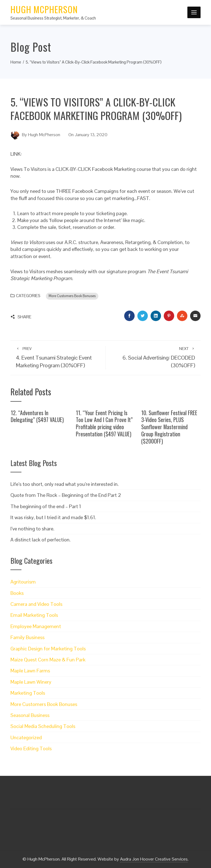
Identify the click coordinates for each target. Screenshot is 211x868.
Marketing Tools (28, 693)
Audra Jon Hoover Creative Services (154, 859)
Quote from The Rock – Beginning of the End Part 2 (66, 495)
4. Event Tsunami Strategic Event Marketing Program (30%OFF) (58, 358)
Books (17, 593)
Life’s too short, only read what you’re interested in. (65, 484)
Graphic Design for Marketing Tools (48, 649)
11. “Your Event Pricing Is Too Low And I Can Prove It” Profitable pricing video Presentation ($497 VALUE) (104, 423)
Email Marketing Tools (34, 615)
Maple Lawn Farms (30, 671)
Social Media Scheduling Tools (43, 726)
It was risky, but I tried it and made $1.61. (53, 517)
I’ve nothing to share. (32, 529)
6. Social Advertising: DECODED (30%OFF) (153, 358)
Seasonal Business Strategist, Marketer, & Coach (53, 18)
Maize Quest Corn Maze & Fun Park (48, 660)
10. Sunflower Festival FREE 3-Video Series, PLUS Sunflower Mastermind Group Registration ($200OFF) (169, 427)
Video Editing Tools (31, 748)
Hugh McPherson (44, 9)
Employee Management (36, 626)
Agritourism (23, 582)
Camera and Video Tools (36, 604)
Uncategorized (26, 737)
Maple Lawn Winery (31, 682)
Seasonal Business (30, 715)
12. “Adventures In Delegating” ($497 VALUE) (37, 416)
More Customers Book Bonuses (72, 296)
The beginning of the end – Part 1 (46, 506)
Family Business (27, 637)
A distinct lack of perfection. (41, 540)
